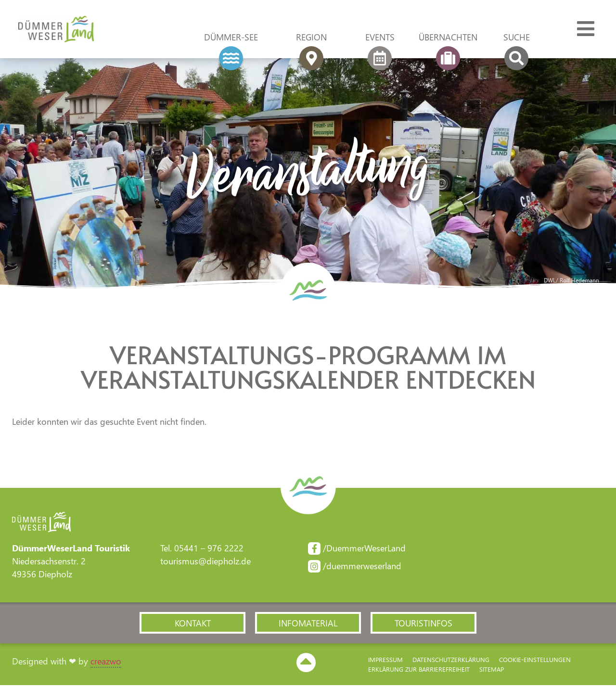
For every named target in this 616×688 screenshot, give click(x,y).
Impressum (385, 662)
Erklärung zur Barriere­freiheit (419, 671)
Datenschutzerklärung (451, 662)
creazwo (106, 663)
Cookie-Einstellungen (535, 662)
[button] (192, 625)
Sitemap (492, 671)
